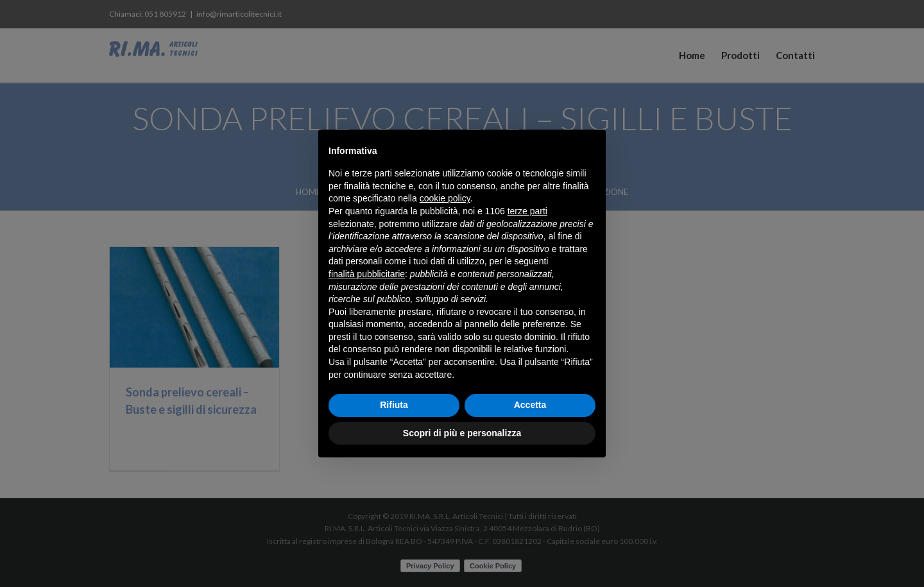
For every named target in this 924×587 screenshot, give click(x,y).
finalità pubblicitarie (367, 274)
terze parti (527, 211)
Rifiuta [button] (394, 405)
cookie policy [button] (445, 198)
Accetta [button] (530, 405)
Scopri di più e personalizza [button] (462, 433)
